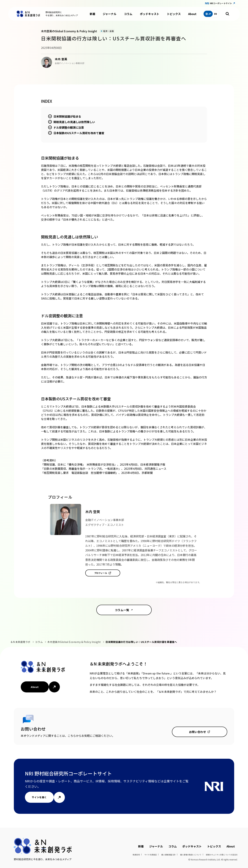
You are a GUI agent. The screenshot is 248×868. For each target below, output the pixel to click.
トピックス (174, 14)
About (192, 14)
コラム (128, 14)
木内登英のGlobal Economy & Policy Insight (74, 642)
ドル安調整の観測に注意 (69, 127)
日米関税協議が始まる (67, 116)
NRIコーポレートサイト (221, 3)
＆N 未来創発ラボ (20, 642)
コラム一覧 (122, 610)
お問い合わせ (198, 732)
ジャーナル (110, 14)
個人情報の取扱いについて (191, 855)
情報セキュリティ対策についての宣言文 (222, 855)
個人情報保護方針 (168, 855)
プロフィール (101, 573)
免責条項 (136, 855)
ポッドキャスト (150, 14)
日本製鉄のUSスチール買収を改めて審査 (79, 133)
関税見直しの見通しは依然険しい (74, 122)
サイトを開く (39, 797)
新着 (93, 14)
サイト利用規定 (151, 855)
